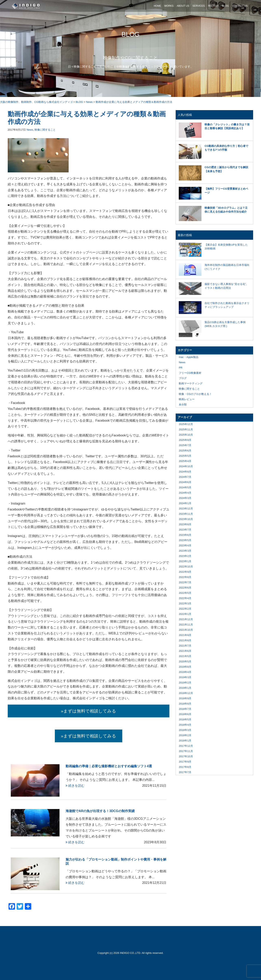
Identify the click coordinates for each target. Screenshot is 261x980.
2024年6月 (185, 482)
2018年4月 (185, 725)
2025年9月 (185, 440)
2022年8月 (185, 577)
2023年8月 (185, 524)
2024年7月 (185, 477)
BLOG (225, 6)
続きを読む (75, 786)
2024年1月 (185, 503)
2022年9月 (185, 572)
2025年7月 (185, 445)
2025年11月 (186, 429)
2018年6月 (185, 714)
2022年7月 (185, 582)
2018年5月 (185, 719)
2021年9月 (185, 635)
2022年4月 (185, 598)
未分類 (183, 405)
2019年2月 (185, 683)
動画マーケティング (191, 383)
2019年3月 (185, 677)
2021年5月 (185, 656)
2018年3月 (185, 730)
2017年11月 (186, 751)
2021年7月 (185, 646)
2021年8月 (185, 640)
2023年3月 (185, 551)
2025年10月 (186, 435)
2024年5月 (185, 487)
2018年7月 (185, 709)
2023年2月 (185, 556)
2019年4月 (185, 672)
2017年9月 (185, 762)
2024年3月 (185, 498)
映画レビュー (187, 399)
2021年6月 (185, 651)
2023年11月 (186, 514)
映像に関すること (45, 130)
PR (181, 368)
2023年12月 (186, 509)
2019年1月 (185, 688)
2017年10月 (186, 756)
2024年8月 (185, 472)
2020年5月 (185, 661)
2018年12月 (186, 693)
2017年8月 (185, 767)
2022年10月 (186, 567)
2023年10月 (186, 519)
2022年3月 (185, 603)
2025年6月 (185, 451)
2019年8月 (185, 667)
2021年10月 (186, 630)
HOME (157, 6)
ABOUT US (183, 6)
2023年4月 (185, 545)
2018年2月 (185, 735)
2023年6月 (185, 535)
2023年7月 (185, 530)
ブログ (183, 378)
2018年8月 (185, 704)
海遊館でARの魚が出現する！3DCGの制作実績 (100, 811)
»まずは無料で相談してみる (89, 711)
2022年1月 (185, 614)
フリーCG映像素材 (190, 373)
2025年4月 (185, 461)
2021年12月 (186, 619)
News (30, 130)
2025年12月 (186, 424)
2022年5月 (185, 593)
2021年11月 (186, 625)
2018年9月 (185, 698)
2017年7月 (185, 772)
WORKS (169, 6)
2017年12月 (186, 746)
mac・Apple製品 (189, 357)
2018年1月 (185, 741)
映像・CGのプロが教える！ (195, 394)
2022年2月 (185, 609)
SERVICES (198, 6)
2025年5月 (185, 456)
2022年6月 (185, 588)
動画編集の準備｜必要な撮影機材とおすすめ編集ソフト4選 (109, 766)
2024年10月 (186, 466)
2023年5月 (185, 540)
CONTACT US (240, 6)
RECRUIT (213, 6)
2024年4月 (185, 493)
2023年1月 (185, 561)
